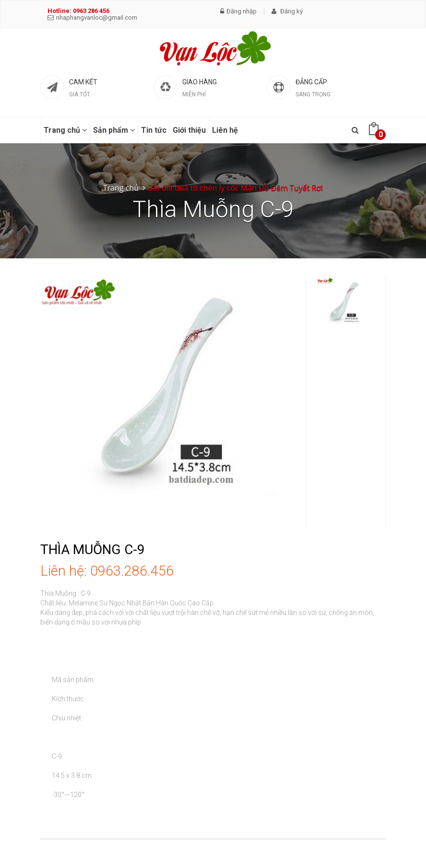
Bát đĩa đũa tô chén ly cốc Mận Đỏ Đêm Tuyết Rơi (235, 188)
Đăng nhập (238, 11)
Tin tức (154, 130)
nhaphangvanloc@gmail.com (92, 17)
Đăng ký (287, 11)
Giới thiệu (189, 130)
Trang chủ (65, 130)
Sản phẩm (114, 130)
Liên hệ (225, 130)
